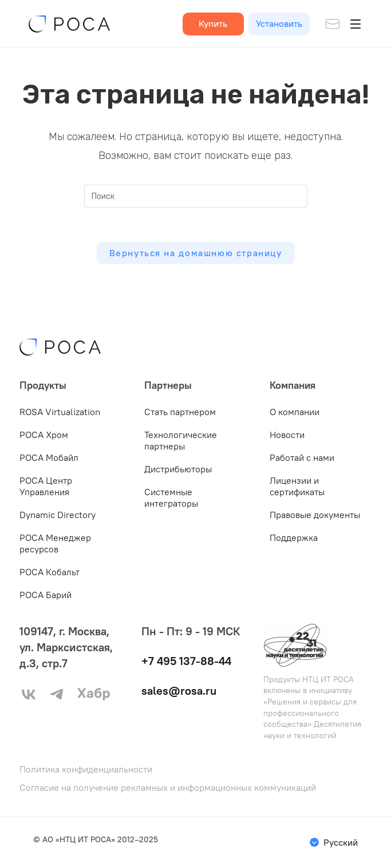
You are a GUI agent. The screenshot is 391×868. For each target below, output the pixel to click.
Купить (213, 23)
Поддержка (294, 537)
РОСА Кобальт (50, 572)
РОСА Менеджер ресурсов (55, 543)
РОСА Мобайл (49, 457)
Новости (287, 435)
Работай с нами (302, 457)
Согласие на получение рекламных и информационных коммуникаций (168, 788)
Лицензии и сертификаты (297, 486)
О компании (295, 412)
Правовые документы (315, 515)
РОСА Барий (46, 595)
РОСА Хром (44, 435)
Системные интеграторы (171, 497)
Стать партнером (180, 412)
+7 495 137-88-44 (186, 661)
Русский (341, 842)
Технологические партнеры (181, 440)
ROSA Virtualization (60, 412)
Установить (279, 23)
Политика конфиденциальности (86, 769)
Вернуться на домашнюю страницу (196, 253)
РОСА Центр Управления (46, 486)
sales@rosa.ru (179, 690)
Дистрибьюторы (178, 469)
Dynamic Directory (58, 515)
